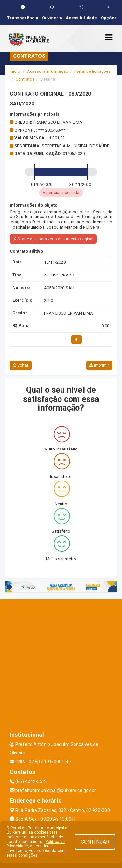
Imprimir (99, 365)
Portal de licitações (92, 71)
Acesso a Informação (48, 71)
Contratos (25, 79)
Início (15, 71)
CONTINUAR (95, 842)
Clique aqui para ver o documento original (53, 239)
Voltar (21, 365)
